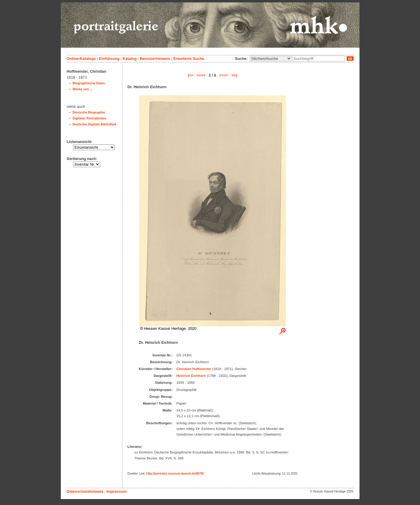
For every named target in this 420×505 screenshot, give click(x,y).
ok (350, 59)
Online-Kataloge (81, 59)
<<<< (201, 75)
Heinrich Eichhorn (191, 376)
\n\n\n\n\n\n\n (271, 59)
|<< (191, 75)
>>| (234, 75)
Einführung (109, 59)
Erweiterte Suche (189, 59)
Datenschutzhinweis (85, 491)
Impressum (117, 491)
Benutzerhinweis (155, 59)
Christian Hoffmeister (194, 369)
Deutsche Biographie (89, 112)
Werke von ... (82, 89)
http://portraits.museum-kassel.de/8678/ (175, 474)
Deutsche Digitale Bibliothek (94, 124)
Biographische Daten (89, 83)
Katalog (130, 59)
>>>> (224, 75)
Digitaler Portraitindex (89, 118)
